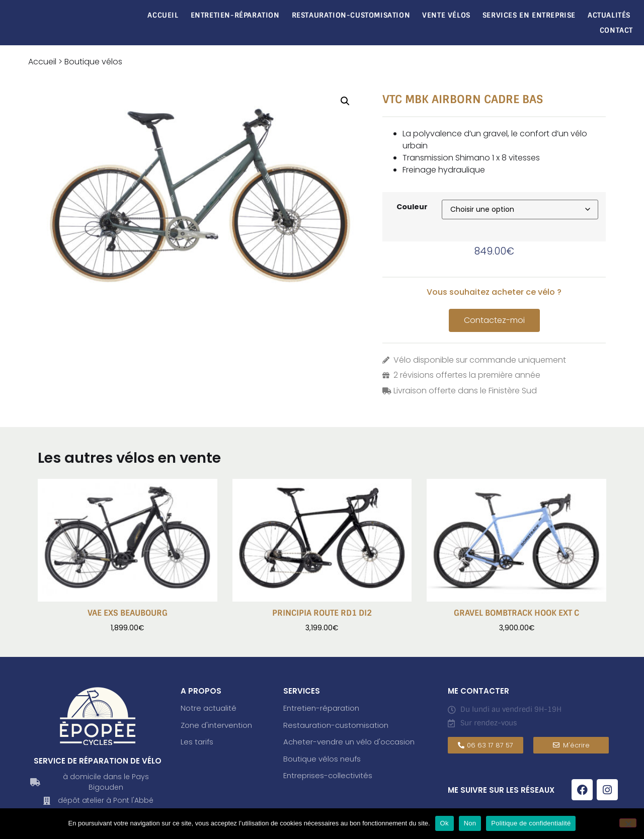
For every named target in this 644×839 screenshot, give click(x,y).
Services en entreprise (529, 15)
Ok (445, 823)
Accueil (163, 15)
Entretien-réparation (235, 15)
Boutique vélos (93, 62)
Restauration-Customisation (351, 15)
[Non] (628, 823)
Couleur (412, 207)
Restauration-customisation (336, 725)
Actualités (609, 15)
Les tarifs (197, 742)
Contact (616, 30)
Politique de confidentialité (531, 823)
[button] (345, 101)
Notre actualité (209, 708)
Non (470, 823)
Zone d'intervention (216, 725)
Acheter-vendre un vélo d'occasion (349, 742)
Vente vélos (446, 15)
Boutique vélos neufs (322, 759)
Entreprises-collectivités (328, 775)
